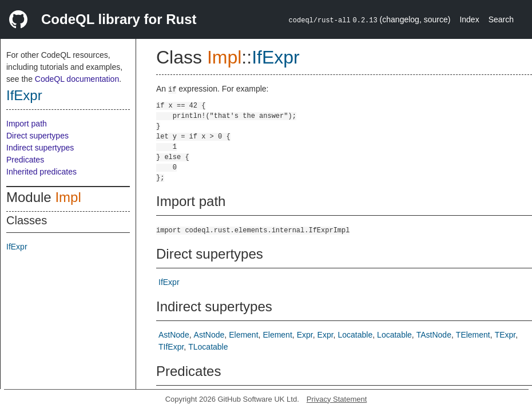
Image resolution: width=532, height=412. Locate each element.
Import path (27, 124)
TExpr (505, 335)
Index (469, 19)
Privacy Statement (337, 399)
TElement (473, 335)
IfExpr (24, 95)
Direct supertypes (37, 136)
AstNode (174, 335)
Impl (68, 197)
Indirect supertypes (40, 148)
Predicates (25, 160)
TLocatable (208, 347)
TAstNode (434, 335)
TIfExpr (171, 347)
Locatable (356, 335)
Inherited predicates (41, 172)
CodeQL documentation (77, 79)
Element (243, 335)
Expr (305, 335)
